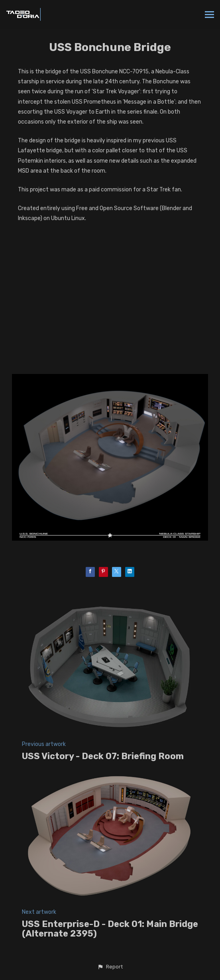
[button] (110, 967)
